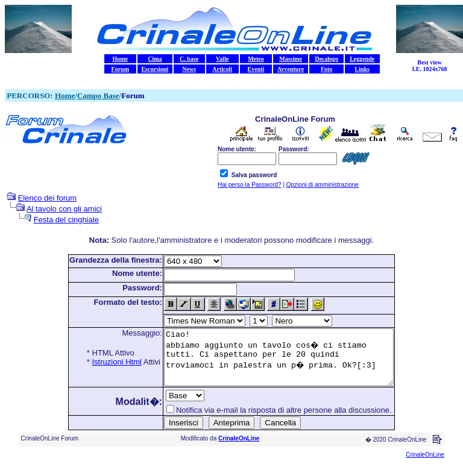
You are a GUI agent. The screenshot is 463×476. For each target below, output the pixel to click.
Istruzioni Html (103, 362)
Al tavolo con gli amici (64, 209)
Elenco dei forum (48, 198)
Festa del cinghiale (66, 220)
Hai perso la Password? (250, 185)
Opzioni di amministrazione (323, 185)
